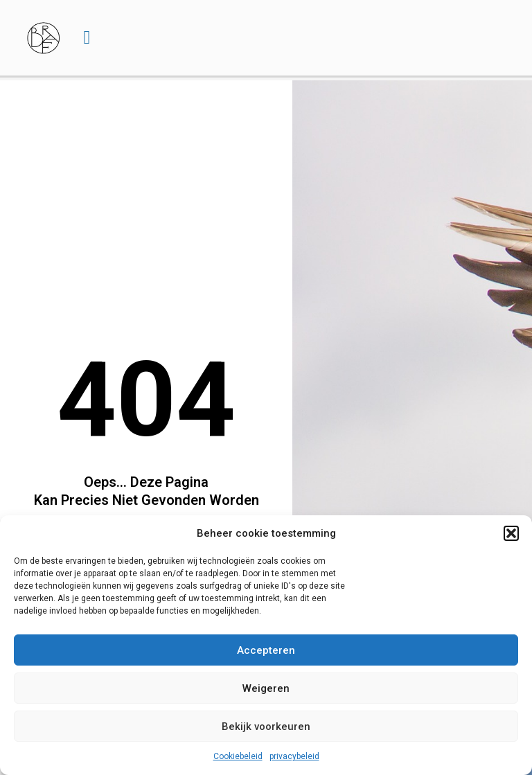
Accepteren (266, 650)
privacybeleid (294, 756)
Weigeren (266, 688)
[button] (511, 533)
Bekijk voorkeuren (266, 727)
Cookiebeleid (238, 756)
